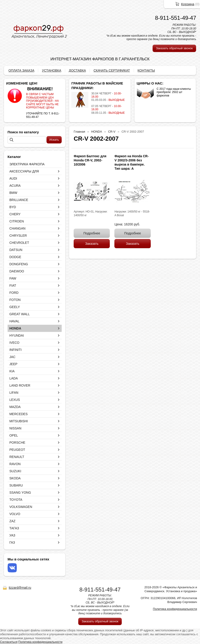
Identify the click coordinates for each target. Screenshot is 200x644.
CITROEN (17, 221)
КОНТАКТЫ (146, 70)
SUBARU (16, 485)
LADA (14, 378)
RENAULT (17, 457)
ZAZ (12, 521)
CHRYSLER (18, 236)
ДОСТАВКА (77, 70)
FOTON (15, 300)
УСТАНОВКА (52, 70)
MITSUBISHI (19, 421)
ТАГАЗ (14, 528)
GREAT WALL (20, 314)
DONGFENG (19, 264)
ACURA (15, 186)
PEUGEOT (17, 450)
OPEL (14, 435)
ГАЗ (12, 542)
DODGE (15, 257)
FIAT (13, 286)
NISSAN (15, 428)
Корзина (188, 4)
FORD (14, 293)
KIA (12, 371)
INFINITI (16, 350)
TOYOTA (16, 500)
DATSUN (16, 250)
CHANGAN (17, 228)
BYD (13, 207)
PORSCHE (17, 443)
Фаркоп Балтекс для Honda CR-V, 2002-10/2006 (90, 160)
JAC (12, 357)
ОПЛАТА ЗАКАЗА (22, 70)
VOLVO (15, 514)
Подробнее (92, 233)
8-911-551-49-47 (176, 18)
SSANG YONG (20, 492)
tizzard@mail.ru (20, 588)
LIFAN (14, 393)
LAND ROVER (20, 385)
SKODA (15, 478)
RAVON (15, 464)
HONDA (15, 328)
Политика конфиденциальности (175, 609)
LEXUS (15, 400)
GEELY (15, 307)
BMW (13, 193)
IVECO (14, 343)
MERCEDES (19, 414)
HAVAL (14, 321)
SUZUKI (15, 471)
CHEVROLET (19, 243)
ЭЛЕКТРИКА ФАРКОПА (27, 164)
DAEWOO (17, 271)
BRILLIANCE (19, 200)
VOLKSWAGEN (21, 507)
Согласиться (9, 642)
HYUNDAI (17, 335)
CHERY (15, 214)
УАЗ (12, 535)
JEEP (13, 364)
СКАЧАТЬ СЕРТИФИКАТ (112, 70)
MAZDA (15, 407)
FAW (13, 278)
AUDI (13, 178)
